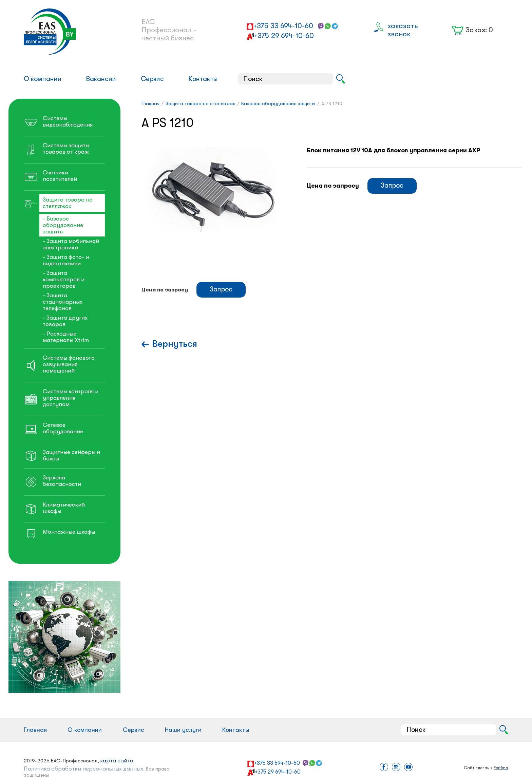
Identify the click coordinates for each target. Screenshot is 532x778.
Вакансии (101, 79)
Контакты (203, 79)
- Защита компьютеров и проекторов (64, 279)
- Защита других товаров (65, 321)
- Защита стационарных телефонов (63, 302)
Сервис (152, 79)
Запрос (392, 185)
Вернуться (175, 344)
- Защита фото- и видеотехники (66, 260)
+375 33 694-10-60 (283, 26)
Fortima (501, 768)
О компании (43, 79)
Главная (35, 730)
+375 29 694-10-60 (284, 36)
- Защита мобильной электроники (71, 244)
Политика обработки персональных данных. (84, 769)
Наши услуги (183, 730)
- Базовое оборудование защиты (63, 225)
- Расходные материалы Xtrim (66, 337)
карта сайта (117, 761)
